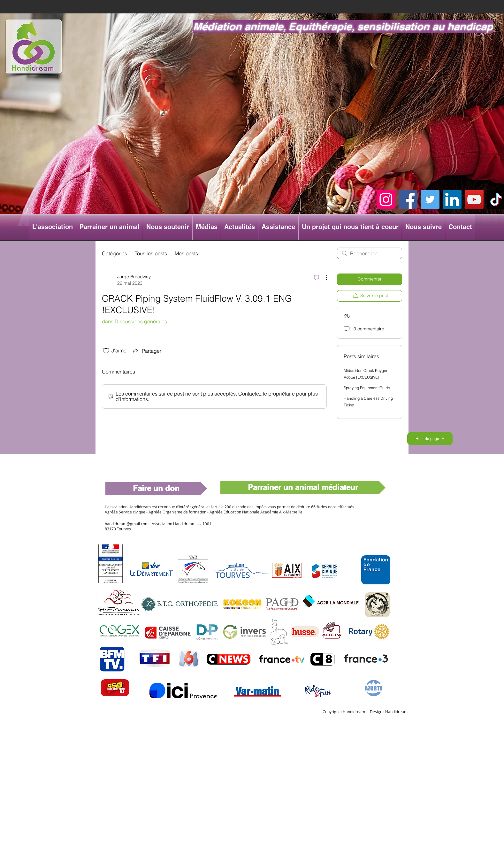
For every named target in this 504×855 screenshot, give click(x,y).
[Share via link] (146, 351)
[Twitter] (430, 200)
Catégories (115, 253)
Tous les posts (151, 253)
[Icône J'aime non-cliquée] (106, 351)
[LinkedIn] (452, 200)
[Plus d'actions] (323, 277)
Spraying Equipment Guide (367, 388)
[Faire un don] (156, 489)
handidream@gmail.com (127, 524)
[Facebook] (408, 200)
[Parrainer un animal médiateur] (303, 488)
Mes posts (186, 253)
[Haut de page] (430, 439)
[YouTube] (474, 200)
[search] (370, 253)
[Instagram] (386, 200)
